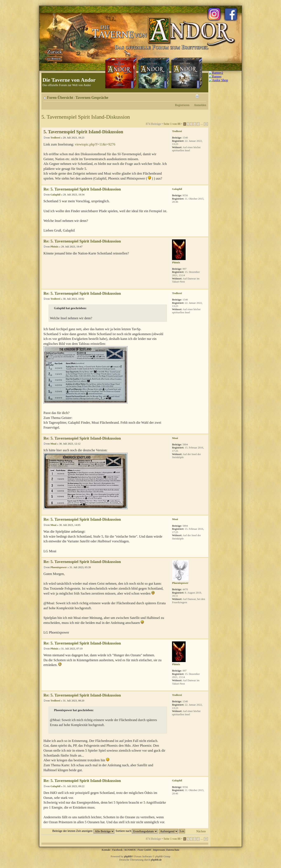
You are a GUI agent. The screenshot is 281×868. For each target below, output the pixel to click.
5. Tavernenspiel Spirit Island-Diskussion (86, 117)
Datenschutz (173, 850)
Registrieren (182, 105)
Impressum (159, 850)
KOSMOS (130, 850)
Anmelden (200, 105)
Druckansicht (197, 96)
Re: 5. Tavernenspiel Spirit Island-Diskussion (82, 189)
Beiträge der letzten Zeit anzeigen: (83, 831)
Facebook (117, 850)
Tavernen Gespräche (92, 98)
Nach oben (205, 182)
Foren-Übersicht (60, 98)
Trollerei (55, 138)
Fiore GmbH (144, 850)
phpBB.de (156, 860)
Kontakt (106, 850)
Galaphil (55, 195)
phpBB (128, 856)
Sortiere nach (137, 831)
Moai (53, 444)
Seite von (172, 124)
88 (206, 124)
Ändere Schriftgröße (203, 96)
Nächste (201, 831)
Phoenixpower (59, 567)
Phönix (54, 247)
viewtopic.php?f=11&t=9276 (95, 144)
